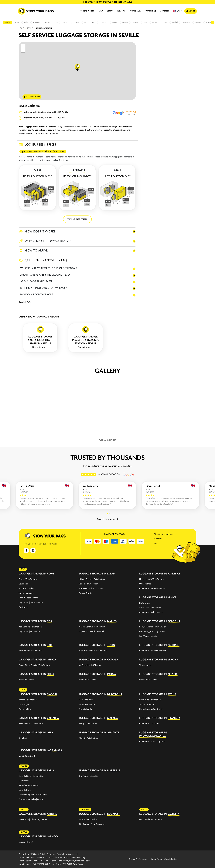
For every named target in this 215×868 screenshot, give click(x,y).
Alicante (113, 733)
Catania (125, 22)
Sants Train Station (87, 705)
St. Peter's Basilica (26, 589)
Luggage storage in (32, 574)
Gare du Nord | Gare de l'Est (31, 776)
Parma (155, 22)
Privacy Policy (156, 859)
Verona (135, 22)
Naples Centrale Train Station (92, 627)
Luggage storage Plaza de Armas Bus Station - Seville (86, 340)
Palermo (104, 22)
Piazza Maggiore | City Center (152, 632)
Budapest (114, 814)
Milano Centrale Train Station (92, 579)
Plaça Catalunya (86, 700)
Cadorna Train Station (89, 584)
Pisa (56, 22)
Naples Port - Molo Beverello (92, 632)
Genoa (115, 22)
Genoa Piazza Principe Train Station (34, 665)
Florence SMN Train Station (151, 579)
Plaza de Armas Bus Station (151, 709)
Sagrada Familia (86, 709)
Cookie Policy (171, 859)
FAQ (101, 11)
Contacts (164, 11)
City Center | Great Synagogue (92, 824)
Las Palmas (54, 750)
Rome (17, 22)
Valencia (198, 22)
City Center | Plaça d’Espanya (152, 741)
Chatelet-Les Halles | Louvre (31, 799)
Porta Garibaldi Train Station (91, 589)
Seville (7, 22)
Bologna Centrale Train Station (153, 627)
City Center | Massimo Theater (153, 651)
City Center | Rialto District (151, 612)
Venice (48, 22)
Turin (94, 22)
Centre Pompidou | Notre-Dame (33, 795)
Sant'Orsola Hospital (148, 636)
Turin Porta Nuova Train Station (93, 651)
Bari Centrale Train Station (30, 651)
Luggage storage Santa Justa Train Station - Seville (40, 340)
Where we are (87, 11)
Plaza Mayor (24, 705)
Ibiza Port (23, 738)
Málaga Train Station (88, 724)
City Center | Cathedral (149, 724)
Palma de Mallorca (153, 736)
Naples (65, 22)
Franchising (150, 11)
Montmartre (24, 781)
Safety (110, 11)
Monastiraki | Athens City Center (33, 820)
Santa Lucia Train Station (150, 608)
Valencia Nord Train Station (31, 724)
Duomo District (86, 593)
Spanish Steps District (28, 598)
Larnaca (53, 837)
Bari (86, 22)
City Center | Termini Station (31, 603)
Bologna (76, 22)
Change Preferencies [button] (138, 859)
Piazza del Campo (26, 680)
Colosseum (24, 584)
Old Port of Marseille (88, 776)
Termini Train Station (28, 579)
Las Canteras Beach (27, 756)
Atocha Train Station (28, 700)
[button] (178, 11)
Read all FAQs (27, 302)
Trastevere (23, 607)
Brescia (165, 22)
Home (21, 28)
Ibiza (50, 733)
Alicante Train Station (88, 738)
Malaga (209, 22)
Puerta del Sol (25, 709)
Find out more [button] (40, 347)
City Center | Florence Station (152, 589)
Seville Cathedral (147, 705)
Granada (174, 718)
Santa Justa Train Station (150, 700)
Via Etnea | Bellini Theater (90, 665)
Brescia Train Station (148, 680)
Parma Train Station (87, 680)
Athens (52, 814)
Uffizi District (145, 584)
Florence (37, 22)
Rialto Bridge (145, 603)
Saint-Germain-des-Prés (29, 785)
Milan (26, 22)
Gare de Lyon (25, 790)
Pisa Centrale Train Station (30, 627)
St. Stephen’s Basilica (88, 820)
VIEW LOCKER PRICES (77, 219)
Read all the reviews (108, 519)
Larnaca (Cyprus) (26, 842)
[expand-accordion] (72, 574)
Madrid (175, 22)
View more (107, 441)
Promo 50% (135, 11)
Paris (50, 771)
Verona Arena (145, 665)
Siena (145, 22)
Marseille (114, 771)
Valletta (174, 814)
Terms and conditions (164, 534)
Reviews (121, 11)
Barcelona (187, 22)
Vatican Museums (26, 593)
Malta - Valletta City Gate (151, 820)
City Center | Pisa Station (30, 632)
